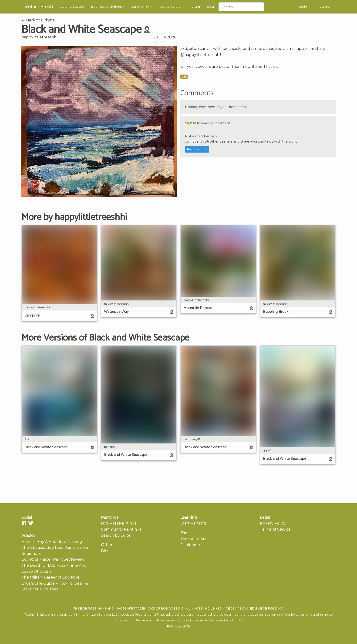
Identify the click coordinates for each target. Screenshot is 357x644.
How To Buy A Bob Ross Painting (52, 542)
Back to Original (39, 20)
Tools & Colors (169, 7)
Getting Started (72, 7)
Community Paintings (121, 529)
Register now (197, 149)
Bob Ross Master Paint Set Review (53, 559)
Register (324, 7)
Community (140, 7)
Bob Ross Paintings (106, 7)
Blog (210, 7)
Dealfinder (190, 545)
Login (303, 7)
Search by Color (116, 535)
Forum (195, 7)
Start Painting (193, 523)
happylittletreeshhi (39, 37)
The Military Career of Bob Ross (50, 577)
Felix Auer (175, 626)
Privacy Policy (273, 523)
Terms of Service (275, 529)
